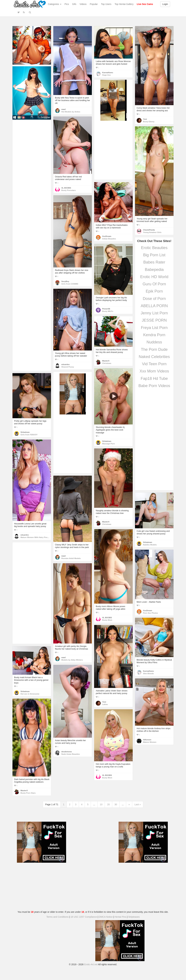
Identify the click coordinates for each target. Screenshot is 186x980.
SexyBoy (65, 281)
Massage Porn (108, 444)
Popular (94, 4)
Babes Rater (154, 262)
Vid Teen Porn (154, 364)
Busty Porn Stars (28, 793)
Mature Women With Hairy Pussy (35, 537)
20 (108, 804)
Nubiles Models (150, 545)
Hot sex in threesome (30, 694)
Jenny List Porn (154, 313)
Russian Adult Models (71, 558)
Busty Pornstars (69, 190)
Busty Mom (107, 620)
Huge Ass (106, 75)
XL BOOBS (66, 188)
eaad (63, 109)
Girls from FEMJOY (29, 435)
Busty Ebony (149, 122)
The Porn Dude (154, 349)
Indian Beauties (109, 239)
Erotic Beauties (154, 248)
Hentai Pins (120, 917)
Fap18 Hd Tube (154, 378)
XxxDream (107, 236)
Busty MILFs (108, 311)
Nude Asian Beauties (71, 754)
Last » (138, 804)
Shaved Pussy (68, 367)
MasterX (106, 361)
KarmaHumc (108, 73)
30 (116, 804)
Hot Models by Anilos (71, 112)
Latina (105, 704)
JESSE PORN (154, 320)
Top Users (106, 4)
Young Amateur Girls (152, 232)
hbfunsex (147, 740)
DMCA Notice (106, 917)
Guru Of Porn (154, 284)
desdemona (67, 752)
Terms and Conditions (57, 917)
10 (101, 804)
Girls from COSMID (70, 284)
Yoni (145, 119)
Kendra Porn (154, 335)
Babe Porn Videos (154, 386)
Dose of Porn (154, 299)
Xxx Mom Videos (154, 371)
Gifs (74, 4)
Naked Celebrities (154, 357)
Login (165, 4)
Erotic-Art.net (91, 964)
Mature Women (150, 742)
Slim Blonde (148, 674)
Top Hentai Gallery (124, 4)
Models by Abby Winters (72, 660)
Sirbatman (107, 441)
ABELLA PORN (154, 306)
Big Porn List (154, 255)
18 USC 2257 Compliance (84, 917)
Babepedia (154, 269)
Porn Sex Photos (150, 613)
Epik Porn (154, 291)
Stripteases (134, 917)
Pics (67, 4)
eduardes (65, 364)
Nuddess (154, 342)
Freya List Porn (154, 328)
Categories (55, 4)
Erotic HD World (154, 277)
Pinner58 (106, 309)
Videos (83, 4)
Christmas (107, 363)
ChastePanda (149, 230)
